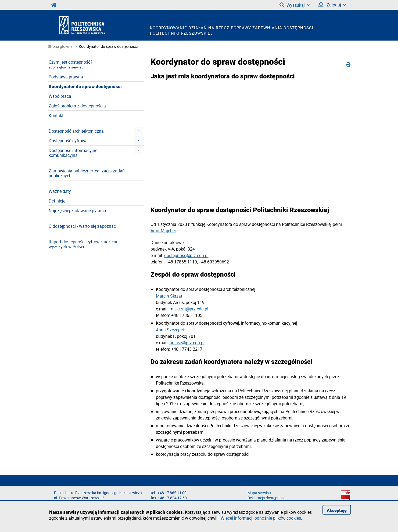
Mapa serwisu (259, 493)
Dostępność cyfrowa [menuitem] (68, 141)
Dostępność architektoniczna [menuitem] (76, 131)
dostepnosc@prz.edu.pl (186, 255)
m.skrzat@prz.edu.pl (189, 309)
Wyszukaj (295, 5)
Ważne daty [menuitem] (60, 191)
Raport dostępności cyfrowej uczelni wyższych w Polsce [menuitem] (83, 244)
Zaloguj (332, 5)
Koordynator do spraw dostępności (108, 46)
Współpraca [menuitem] (60, 96)
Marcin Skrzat (169, 296)
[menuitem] (139, 131)
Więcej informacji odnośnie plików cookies (261, 518)
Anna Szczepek (170, 330)
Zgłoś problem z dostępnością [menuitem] (77, 106)
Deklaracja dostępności (267, 498)
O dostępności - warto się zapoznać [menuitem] (82, 226)
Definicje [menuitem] (57, 201)
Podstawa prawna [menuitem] (66, 77)
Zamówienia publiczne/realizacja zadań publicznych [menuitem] (87, 173)
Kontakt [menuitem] (56, 115)
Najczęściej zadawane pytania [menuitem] (77, 211)
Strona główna (60, 46)
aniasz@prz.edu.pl (187, 343)
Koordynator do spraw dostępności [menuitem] (85, 86)
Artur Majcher (163, 231)
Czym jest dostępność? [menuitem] (71, 64)
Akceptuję (337, 510)
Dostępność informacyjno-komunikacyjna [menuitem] (74, 153)
